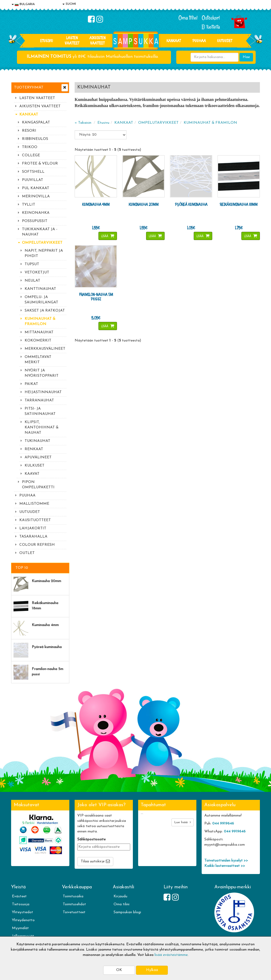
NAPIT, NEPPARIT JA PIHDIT (44, 253)
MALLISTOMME (34, 504)
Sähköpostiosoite (91, 839)
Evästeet (19, 896)
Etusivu (47, 41)
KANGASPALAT (36, 123)
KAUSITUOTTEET (35, 520)
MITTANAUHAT (39, 332)
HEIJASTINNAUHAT (43, 392)
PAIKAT (31, 384)
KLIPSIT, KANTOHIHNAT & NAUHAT (42, 427)
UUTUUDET (30, 512)
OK (119, 970)
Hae (246, 57)
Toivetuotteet (74, 912)
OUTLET (27, 553)
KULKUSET (35, 466)
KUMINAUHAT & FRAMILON (40, 322)
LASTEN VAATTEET (72, 40)
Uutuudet (225, 41)
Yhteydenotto (23, 920)
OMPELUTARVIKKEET (42, 243)
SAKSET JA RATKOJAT (45, 311)
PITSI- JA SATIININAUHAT (40, 411)
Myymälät (20, 928)
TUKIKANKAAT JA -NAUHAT (40, 232)
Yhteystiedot (22, 912)
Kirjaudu (120, 896)
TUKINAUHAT (37, 441)
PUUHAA (199, 41)
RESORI (29, 131)
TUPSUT (32, 264)
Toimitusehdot (74, 904)
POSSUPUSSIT (35, 221)
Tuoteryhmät (29, 88)
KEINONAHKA (36, 213)
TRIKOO (30, 147)
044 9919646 (223, 824)
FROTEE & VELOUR (40, 164)
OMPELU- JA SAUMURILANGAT (41, 300)
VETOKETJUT (37, 272)
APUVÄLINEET (38, 457)
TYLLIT (29, 205)
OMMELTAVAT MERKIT (38, 360)
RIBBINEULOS (35, 139)
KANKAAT (174, 41)
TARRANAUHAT (39, 400)
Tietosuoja (21, 904)
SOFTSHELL (33, 172)
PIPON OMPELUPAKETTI (38, 485)
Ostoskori (211, 18)
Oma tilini (188, 18)
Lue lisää (183, 822)
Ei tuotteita (211, 27)
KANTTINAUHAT (40, 289)
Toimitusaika (73, 896)
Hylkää (152, 970)
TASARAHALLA (33, 537)
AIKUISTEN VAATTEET (98, 40)
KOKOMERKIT (38, 341)
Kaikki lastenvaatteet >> (225, 866)
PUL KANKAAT (36, 188)
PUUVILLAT (33, 180)
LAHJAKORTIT (33, 528)
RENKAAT (34, 449)
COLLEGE (31, 155)
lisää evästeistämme (171, 955)
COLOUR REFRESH (37, 545)
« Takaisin (83, 123)
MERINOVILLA (36, 196)
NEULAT (32, 281)
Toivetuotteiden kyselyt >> (226, 861)
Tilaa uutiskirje (93, 861)
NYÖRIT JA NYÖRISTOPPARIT (42, 373)
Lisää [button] (105, 236)
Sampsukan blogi (127, 912)
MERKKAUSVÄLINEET (45, 349)
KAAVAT (32, 474)
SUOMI (69, 4)
